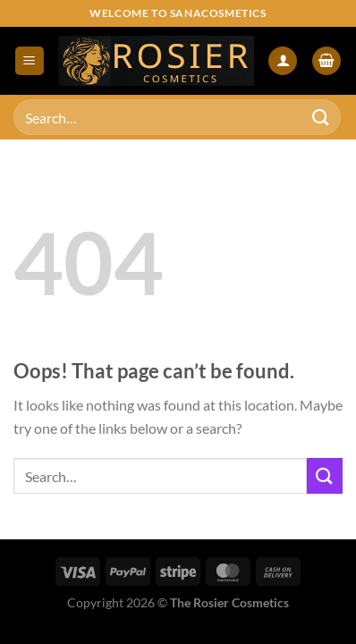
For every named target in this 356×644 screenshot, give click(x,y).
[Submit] (321, 117)
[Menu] (30, 61)
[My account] (283, 61)
